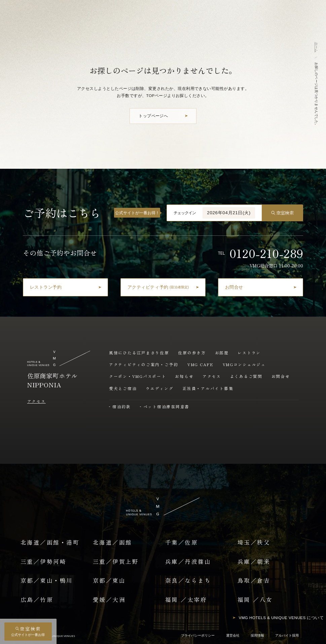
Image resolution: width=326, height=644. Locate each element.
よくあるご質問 (246, 376)
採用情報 (257, 635)
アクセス (37, 401)
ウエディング (160, 388)
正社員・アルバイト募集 (208, 388)
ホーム (316, 47)
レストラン (249, 352)
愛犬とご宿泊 (123, 388)
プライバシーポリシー (198, 635)
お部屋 (222, 352)
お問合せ (281, 376)
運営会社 (233, 635)
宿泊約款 (122, 406)
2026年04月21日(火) (229, 213)
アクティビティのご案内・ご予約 (144, 364)
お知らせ (184, 376)
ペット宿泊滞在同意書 (167, 406)
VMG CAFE (201, 364)
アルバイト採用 (287, 635)
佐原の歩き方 (192, 352)
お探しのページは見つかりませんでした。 (316, 95)
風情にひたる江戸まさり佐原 (139, 352)
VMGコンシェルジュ (244, 364)
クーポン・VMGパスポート (138, 376)
